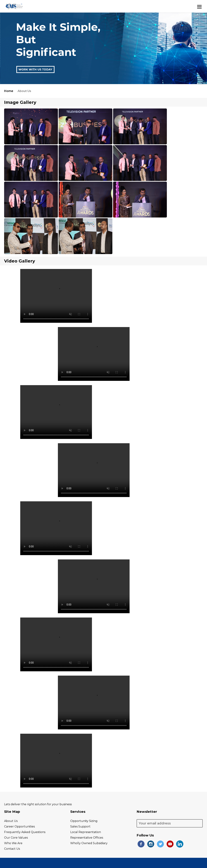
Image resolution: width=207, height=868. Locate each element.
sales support (80, 826)
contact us (12, 849)
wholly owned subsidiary (89, 843)
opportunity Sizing (84, 821)
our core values (16, 838)
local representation (86, 832)
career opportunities (19, 826)
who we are (13, 843)
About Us (11, 821)
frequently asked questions (25, 832)
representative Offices (87, 838)
